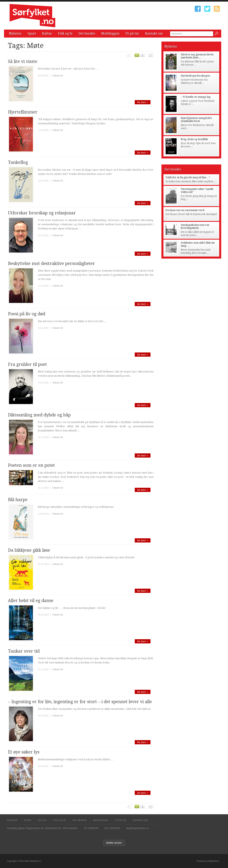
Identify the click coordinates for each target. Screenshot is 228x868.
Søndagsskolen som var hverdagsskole (195, 226)
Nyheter (15, 33)
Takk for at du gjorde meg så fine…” (188, 177)
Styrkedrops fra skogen (195, 76)
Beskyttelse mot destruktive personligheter (51, 263)
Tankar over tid (24, 651)
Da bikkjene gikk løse (29, 550)
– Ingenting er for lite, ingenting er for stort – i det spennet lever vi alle (80, 702)
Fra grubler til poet (27, 364)
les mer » (143, 102)
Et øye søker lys (24, 752)
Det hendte (87, 33)
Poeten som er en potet (31, 465)
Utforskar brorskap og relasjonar (42, 213)
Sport (32, 33)
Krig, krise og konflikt (194, 139)
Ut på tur (132, 33)
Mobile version (114, 843)
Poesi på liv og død (27, 314)
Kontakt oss (154, 33)
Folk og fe (65, 33)
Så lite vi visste (23, 61)
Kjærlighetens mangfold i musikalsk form (196, 119)
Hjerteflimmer (23, 112)
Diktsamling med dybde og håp (39, 415)
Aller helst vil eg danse (31, 601)
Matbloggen (110, 33)
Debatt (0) (58, 76)
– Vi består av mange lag (196, 97)
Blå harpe (18, 500)
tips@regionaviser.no (138, 828)
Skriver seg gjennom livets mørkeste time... (197, 56)
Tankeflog (18, 162)
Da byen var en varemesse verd (185, 210)
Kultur (47, 33)
